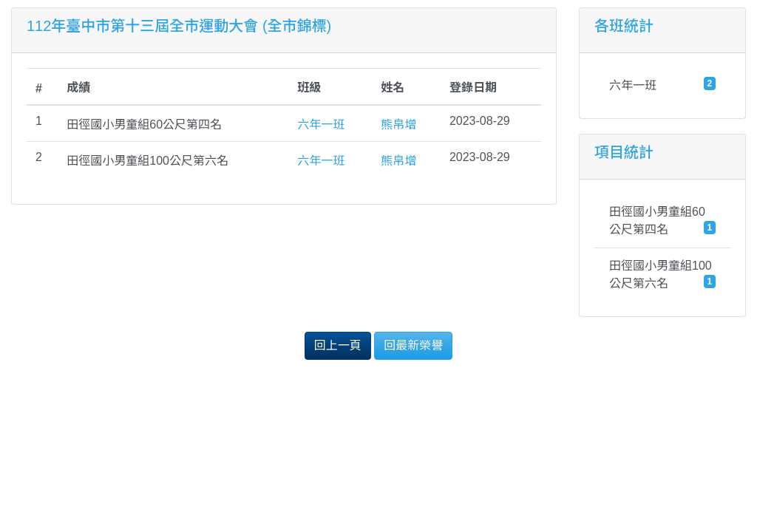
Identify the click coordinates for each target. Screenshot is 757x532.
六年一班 (321, 125)
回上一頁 (338, 345)
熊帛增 (398, 125)
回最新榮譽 (413, 345)
